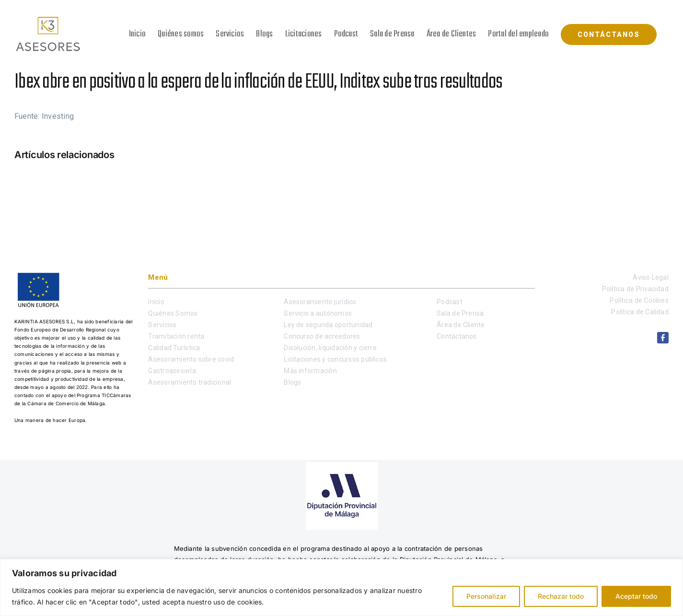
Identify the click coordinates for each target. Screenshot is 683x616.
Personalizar (486, 596)
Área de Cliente (461, 325)
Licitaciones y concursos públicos (335, 359)
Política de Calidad (640, 312)
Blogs (292, 382)
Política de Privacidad (635, 289)
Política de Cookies (639, 300)
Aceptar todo (636, 596)
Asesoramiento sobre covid (191, 359)
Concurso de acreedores (322, 336)
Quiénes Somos (173, 313)
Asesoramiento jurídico (320, 302)
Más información (310, 371)
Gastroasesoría (172, 371)
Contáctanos (457, 336)
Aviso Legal (651, 277)
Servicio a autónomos (318, 313)
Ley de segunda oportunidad (328, 325)
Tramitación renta (176, 336)
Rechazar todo (561, 596)
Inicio (156, 302)
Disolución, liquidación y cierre (330, 348)
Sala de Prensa (460, 313)
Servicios (162, 325)
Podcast (450, 302)
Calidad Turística (174, 348)
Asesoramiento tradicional (190, 382)
